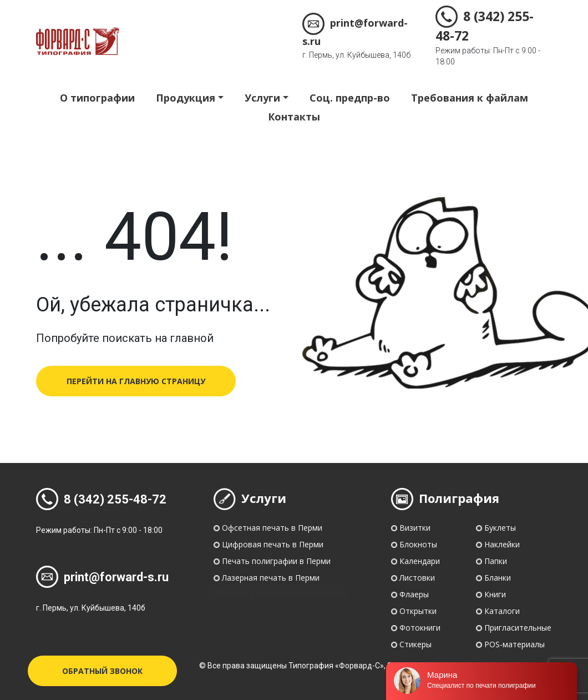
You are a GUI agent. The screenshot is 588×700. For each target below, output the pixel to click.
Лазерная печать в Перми (271, 578)
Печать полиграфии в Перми (276, 561)
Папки (496, 561)
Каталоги (502, 611)
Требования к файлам (470, 98)
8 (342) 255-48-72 (101, 499)
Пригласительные (518, 628)
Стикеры (415, 644)
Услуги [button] (262, 98)
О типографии (97, 98)
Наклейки (502, 544)
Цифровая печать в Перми (273, 544)
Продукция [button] (186, 98)
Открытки (418, 611)
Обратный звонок (102, 671)
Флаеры (414, 594)
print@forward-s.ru (102, 577)
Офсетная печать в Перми (272, 528)
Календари (420, 561)
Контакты (294, 117)
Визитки (415, 528)
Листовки (417, 578)
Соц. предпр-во (350, 98)
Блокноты (418, 544)
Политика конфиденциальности (280, 593)
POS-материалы (514, 644)
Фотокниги (420, 628)
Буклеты (500, 528)
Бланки (498, 578)
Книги (495, 594)
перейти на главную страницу (136, 381)
